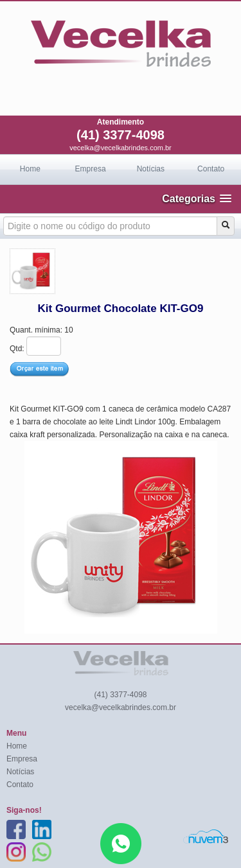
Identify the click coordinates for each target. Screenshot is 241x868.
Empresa (91, 169)
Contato (211, 169)
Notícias (151, 169)
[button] (197, 199)
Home (30, 169)
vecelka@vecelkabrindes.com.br (121, 148)
